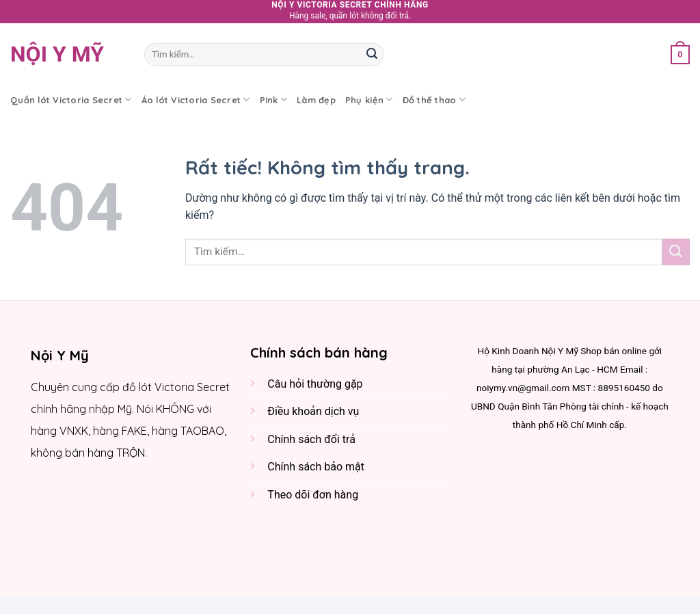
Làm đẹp (316, 100)
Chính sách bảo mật (316, 467)
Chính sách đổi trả (311, 439)
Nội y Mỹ (57, 54)
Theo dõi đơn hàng (313, 495)
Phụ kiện (369, 99)
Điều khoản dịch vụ (313, 411)
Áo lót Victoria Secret (196, 99)
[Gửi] (372, 54)
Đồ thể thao (434, 99)
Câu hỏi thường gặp (315, 384)
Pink (273, 99)
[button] (680, 54)
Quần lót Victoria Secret (71, 99)
